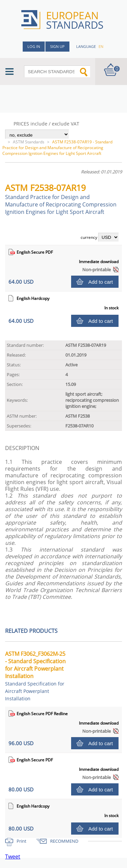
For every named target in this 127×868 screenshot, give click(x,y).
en (101, 46)
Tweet (13, 857)
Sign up (57, 46)
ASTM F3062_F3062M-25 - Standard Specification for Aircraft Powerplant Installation (35, 676)
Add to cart (101, 282)
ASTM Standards (29, 142)
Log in (34, 46)
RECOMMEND (64, 841)
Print (22, 841)
